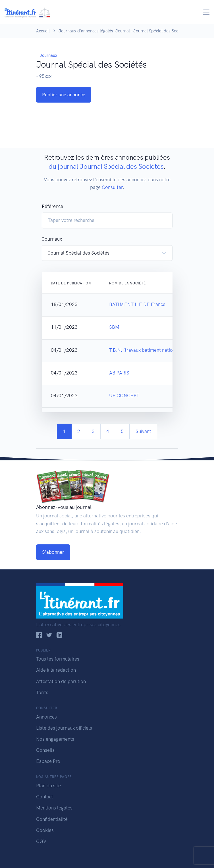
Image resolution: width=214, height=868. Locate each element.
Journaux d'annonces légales (86, 31)
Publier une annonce (64, 95)
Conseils (45, 750)
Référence (52, 206)
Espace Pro (48, 761)
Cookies (45, 830)
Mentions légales (54, 808)
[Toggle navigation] (206, 12)
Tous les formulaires (58, 659)
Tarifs (42, 692)
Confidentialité (52, 819)
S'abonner (53, 552)
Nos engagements (55, 739)
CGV (41, 841)
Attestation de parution (61, 681)
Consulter (112, 187)
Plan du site (48, 786)
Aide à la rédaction (56, 670)
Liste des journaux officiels (64, 728)
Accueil (43, 31)
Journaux (48, 55)
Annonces (46, 717)
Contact (45, 797)
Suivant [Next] (143, 431)
